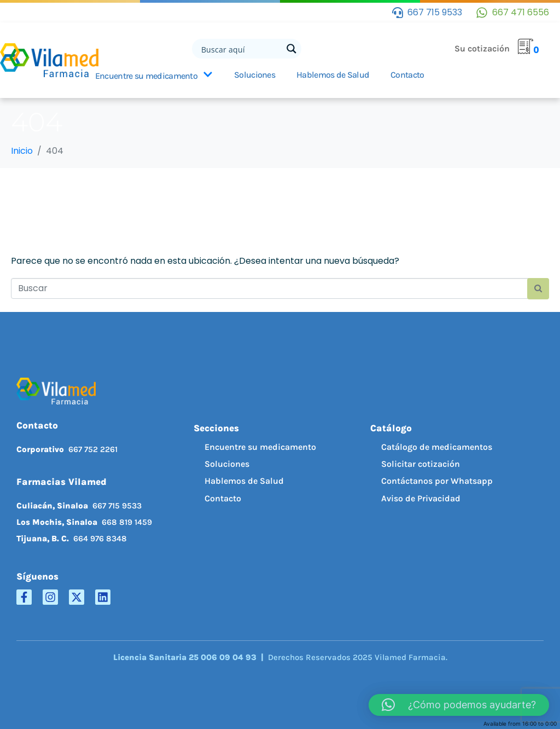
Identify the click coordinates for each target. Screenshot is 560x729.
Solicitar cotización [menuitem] (421, 464)
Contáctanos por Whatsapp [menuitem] (437, 481)
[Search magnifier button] (291, 49)
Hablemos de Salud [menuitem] (244, 481)
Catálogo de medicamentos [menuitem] (437, 447)
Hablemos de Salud (333, 75)
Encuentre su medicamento (154, 76)
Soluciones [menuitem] (227, 464)
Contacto (407, 75)
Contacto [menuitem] (223, 498)
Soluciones (255, 75)
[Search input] (241, 49)
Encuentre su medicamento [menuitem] (260, 447)
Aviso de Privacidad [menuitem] (421, 498)
